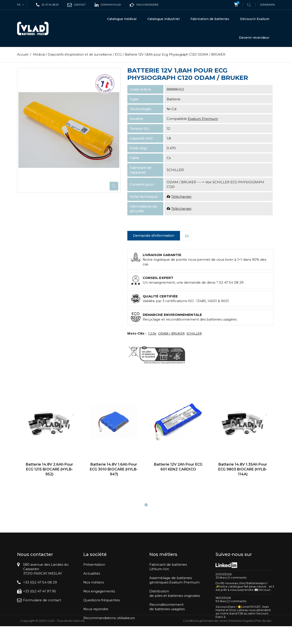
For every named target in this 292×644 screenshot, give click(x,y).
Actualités (92, 573)
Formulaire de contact (42, 600)
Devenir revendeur (254, 38)
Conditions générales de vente (205, 638)
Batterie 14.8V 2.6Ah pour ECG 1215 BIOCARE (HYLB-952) (49, 469)
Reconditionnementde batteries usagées (167, 607)
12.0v (152, 333)
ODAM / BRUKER (171, 333)
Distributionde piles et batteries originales (175, 593)
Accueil (23, 55)
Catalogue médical (122, 19)
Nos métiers (94, 582)
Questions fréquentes (102, 600)
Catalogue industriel (163, 19)
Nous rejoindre (96, 609)
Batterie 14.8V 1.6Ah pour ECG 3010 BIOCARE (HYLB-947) (114, 469)
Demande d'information (154, 235)
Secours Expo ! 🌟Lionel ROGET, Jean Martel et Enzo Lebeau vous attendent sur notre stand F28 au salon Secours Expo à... (243, 612)
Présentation (94, 564)
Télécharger (181, 197)
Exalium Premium (203, 119)
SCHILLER (194, 333)
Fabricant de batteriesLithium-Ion (168, 567)
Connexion (267, 5)
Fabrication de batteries (210, 19)
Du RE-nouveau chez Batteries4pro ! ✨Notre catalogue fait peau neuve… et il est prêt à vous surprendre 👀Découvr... (245, 586)
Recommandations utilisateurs (109, 618)
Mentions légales (241, 638)
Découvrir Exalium (255, 19)
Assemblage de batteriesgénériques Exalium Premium (174, 580)
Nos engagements (99, 591)
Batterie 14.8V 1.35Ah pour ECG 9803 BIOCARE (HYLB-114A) (243, 469)
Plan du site (263, 638)
